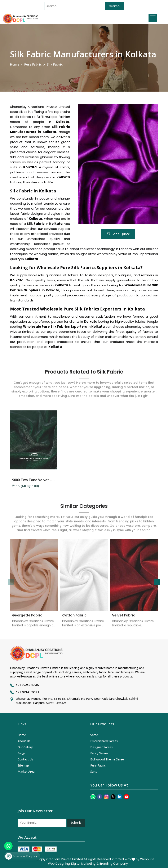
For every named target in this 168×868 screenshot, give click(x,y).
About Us (24, 741)
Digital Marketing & (85, 864)
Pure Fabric (33, 64)
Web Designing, (59, 864)
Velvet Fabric (123, 619)
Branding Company (114, 864)
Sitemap (23, 765)
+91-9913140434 (27, 692)
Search (114, 6)
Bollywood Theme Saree (107, 759)
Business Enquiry (21, 856)
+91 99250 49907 (28, 685)
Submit (76, 823)
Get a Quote (118, 234)
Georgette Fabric (27, 619)
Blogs (22, 753)
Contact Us (25, 759)
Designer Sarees (101, 747)
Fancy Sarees (99, 753)
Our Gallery (25, 747)
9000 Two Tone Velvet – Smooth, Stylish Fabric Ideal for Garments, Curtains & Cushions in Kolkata (34, 483)
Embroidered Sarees (104, 741)
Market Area (26, 771)
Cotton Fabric (74, 619)
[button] (157, 582)
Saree (94, 735)
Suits (94, 771)
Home (15, 64)
